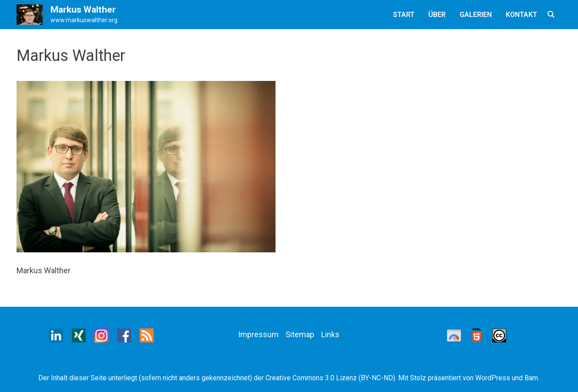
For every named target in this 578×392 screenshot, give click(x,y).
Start (404, 15)
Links (330, 334)
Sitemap (300, 334)
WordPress (493, 378)
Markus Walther (83, 10)
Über (437, 15)
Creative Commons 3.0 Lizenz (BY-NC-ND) (330, 378)
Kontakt (521, 15)
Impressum (258, 334)
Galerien (476, 15)
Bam (531, 378)
